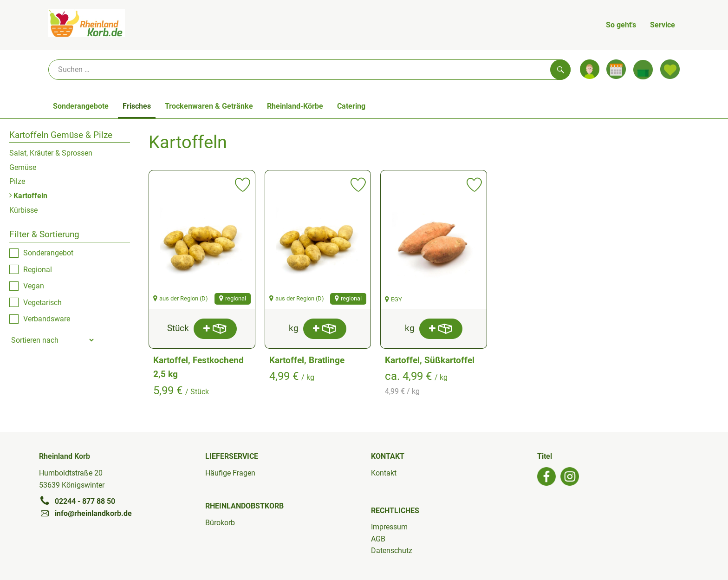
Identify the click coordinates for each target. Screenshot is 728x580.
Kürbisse (23, 210)
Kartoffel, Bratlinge (307, 360)
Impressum (389, 527)
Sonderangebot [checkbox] (48, 253)
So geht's (621, 25)
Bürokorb (220, 523)
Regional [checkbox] (38, 270)
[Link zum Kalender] (616, 69)
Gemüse (23, 167)
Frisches (137, 106)
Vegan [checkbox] (34, 286)
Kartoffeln (28, 196)
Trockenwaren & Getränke (209, 106)
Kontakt (384, 473)
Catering (351, 106)
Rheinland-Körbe (295, 106)
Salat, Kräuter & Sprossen (51, 153)
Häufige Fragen (230, 473)
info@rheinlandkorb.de (85, 513)
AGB (378, 539)
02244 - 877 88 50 (77, 501)
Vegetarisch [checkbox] (42, 303)
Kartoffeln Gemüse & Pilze (61, 135)
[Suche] (309, 70)
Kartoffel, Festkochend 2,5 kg (198, 367)
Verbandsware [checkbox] (47, 319)
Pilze (17, 181)
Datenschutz (392, 551)
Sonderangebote (81, 106)
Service (663, 25)
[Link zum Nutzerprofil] (590, 69)
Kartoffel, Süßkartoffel (430, 360)
